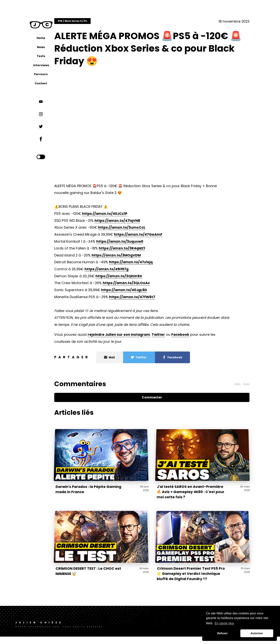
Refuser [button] (222, 633)
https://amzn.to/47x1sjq (146, 265)
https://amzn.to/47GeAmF (154, 237)
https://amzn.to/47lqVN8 (133, 223)
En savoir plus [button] (224, 623)
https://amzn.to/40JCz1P (120, 216)
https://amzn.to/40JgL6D (140, 293)
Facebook (196, 337)
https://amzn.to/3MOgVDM (132, 258)
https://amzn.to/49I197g (122, 272)
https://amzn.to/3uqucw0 (135, 244)
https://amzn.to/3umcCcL (137, 230)
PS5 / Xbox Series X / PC (88, 24)
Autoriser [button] (257, 633)
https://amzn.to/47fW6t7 (148, 299)
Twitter (174, 337)
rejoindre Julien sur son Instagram (134, 337)
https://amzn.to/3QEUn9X (134, 279)
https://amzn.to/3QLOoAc (142, 286)
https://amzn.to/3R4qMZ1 (137, 251)
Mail (125, 360)
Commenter (160, 400)
